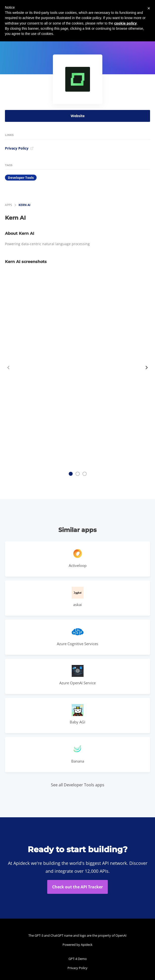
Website (78, 116)
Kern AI (24, 205)
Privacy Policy (19, 148)
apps (9, 205)
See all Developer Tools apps (78, 785)
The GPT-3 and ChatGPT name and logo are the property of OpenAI (77, 935)
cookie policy (125, 23)
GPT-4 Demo (78, 959)
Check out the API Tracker (77, 887)
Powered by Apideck (77, 945)
